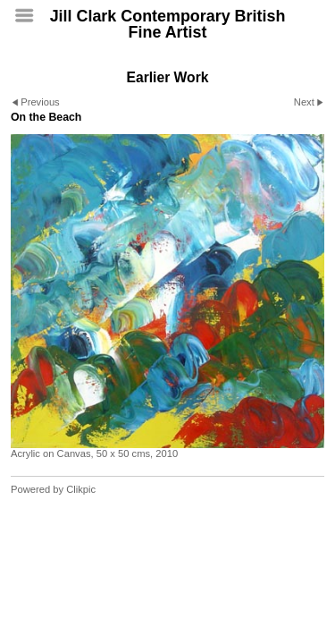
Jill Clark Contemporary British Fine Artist (168, 24)
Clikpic (81, 489)
